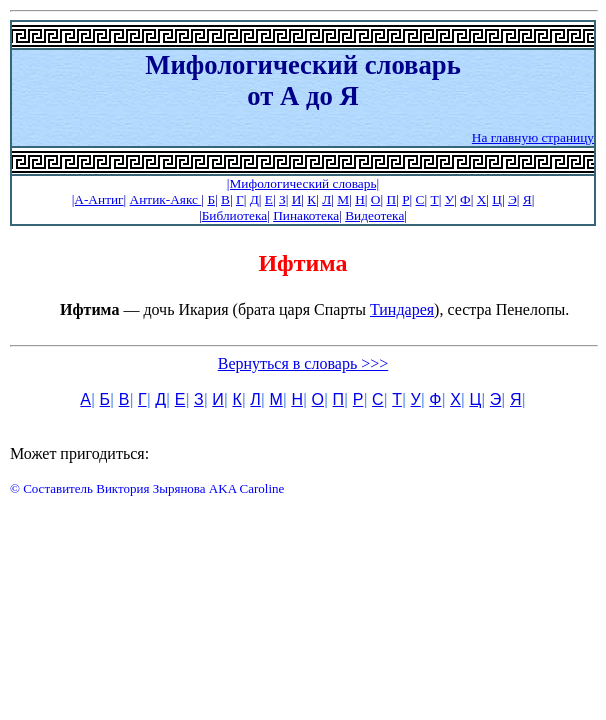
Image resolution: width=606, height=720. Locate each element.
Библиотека (234, 215)
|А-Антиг (98, 199)
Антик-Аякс (166, 199)
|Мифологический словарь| (303, 183)
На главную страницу (533, 137)
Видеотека (374, 215)
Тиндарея (402, 309)
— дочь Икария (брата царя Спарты (215, 309)
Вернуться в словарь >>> (303, 363)
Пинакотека (306, 215)
